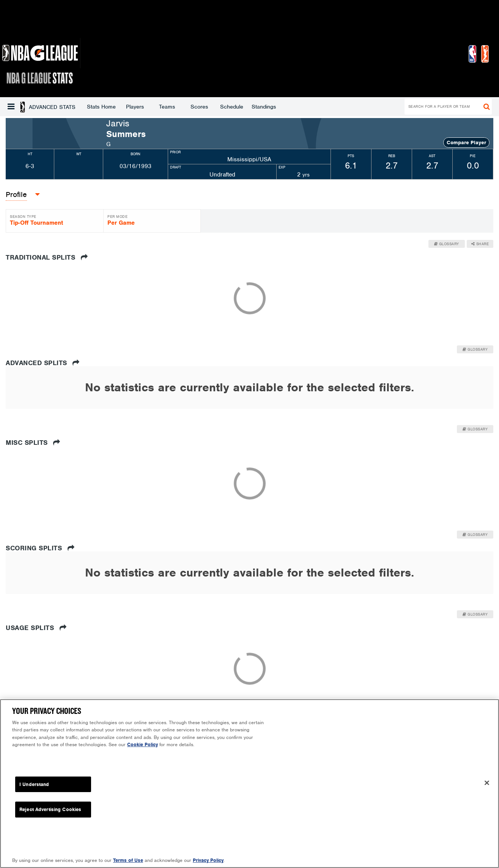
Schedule (171, 107)
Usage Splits (36, 628)
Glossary (447, 244)
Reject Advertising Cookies (50, 809)
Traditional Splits (47, 257)
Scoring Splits (40, 548)
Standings (203, 107)
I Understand (34, 784)
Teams (106, 107)
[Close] (487, 783)
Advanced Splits (43, 363)
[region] (249, 784)
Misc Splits (33, 443)
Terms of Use (128, 860)
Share (480, 244)
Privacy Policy (208, 860)
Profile (16, 195)
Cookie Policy (142, 744)
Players (74, 107)
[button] (11, 107)
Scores (138, 107)
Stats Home (40, 107)
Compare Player (466, 143)
